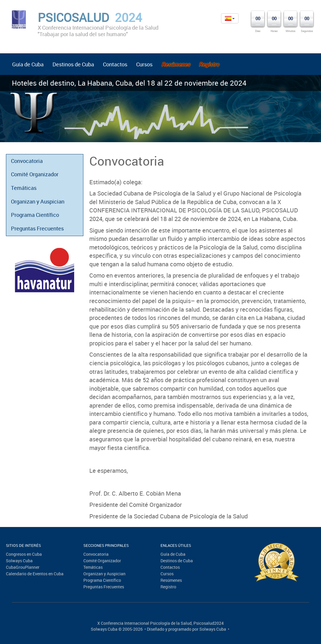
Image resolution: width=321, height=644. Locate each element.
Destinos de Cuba (73, 64)
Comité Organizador (35, 174)
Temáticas (24, 188)
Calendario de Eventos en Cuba (35, 574)
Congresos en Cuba (24, 554)
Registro (168, 587)
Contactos (115, 64)
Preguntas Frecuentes (37, 228)
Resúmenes (171, 580)
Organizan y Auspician (38, 201)
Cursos (144, 64)
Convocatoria (27, 161)
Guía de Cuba (28, 64)
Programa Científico (35, 215)
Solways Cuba (19, 561)
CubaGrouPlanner (23, 567)
